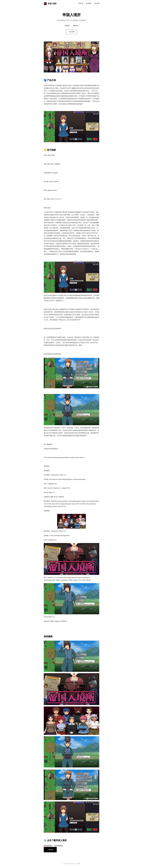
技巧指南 (89, 3)
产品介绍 (81, 3)
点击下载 (97, 3)
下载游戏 (50, 850)
